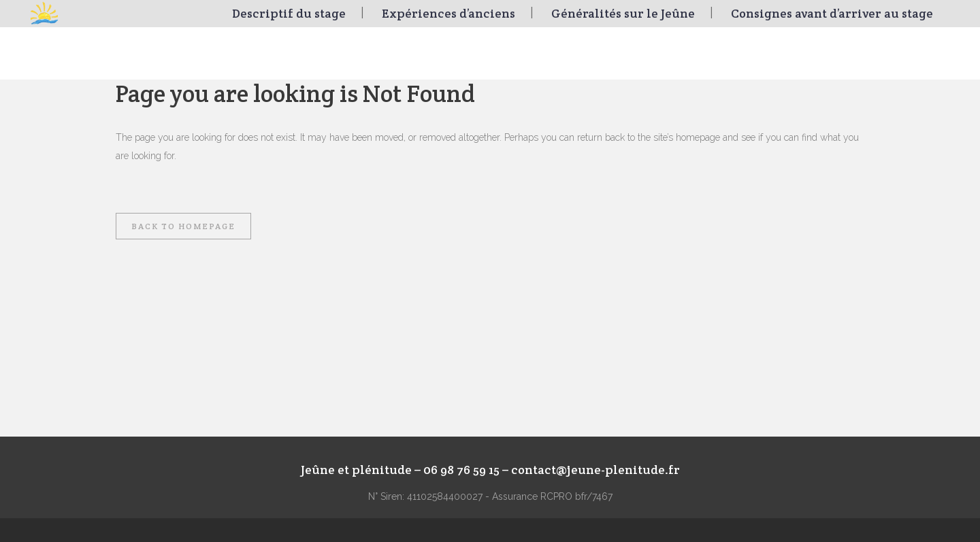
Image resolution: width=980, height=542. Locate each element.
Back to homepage (183, 226)
